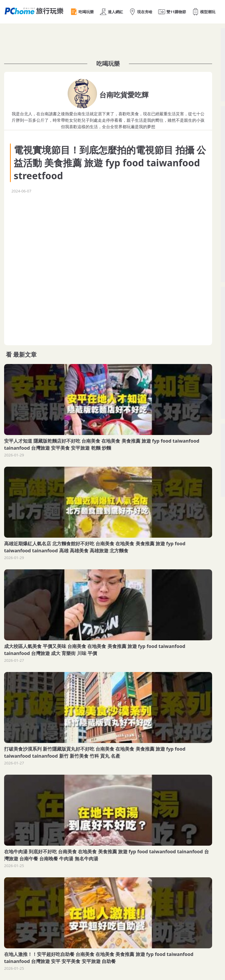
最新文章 (25, 354)
